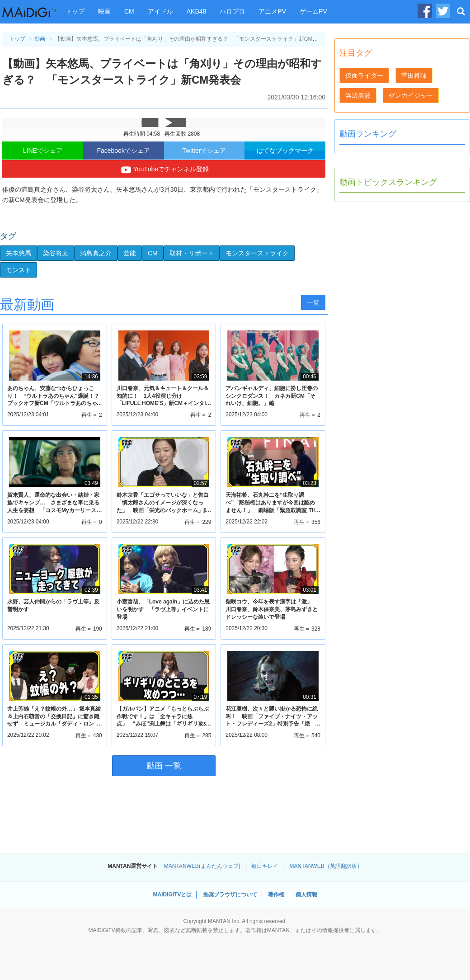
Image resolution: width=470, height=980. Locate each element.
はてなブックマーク (285, 151)
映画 (104, 11)
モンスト (19, 270)
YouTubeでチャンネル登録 (164, 170)
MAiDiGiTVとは (172, 895)
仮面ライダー (364, 75)
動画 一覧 (164, 766)
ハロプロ (232, 11)
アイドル (160, 11)
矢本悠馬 (19, 253)
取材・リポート (192, 253)
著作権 (276, 895)
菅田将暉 (414, 75)
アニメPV (272, 11)
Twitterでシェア (204, 151)
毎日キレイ (265, 866)
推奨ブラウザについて (230, 895)
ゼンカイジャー (411, 95)
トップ (75, 11)
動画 (40, 39)
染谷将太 (56, 253)
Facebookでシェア (123, 151)
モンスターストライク (257, 253)
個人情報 (306, 895)
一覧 (313, 302)
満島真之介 (96, 253)
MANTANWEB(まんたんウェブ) (202, 866)
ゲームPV (313, 11)
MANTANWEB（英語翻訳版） (326, 866)
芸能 (130, 253)
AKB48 (197, 11)
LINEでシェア (43, 151)
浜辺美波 (358, 95)
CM (129, 11)
